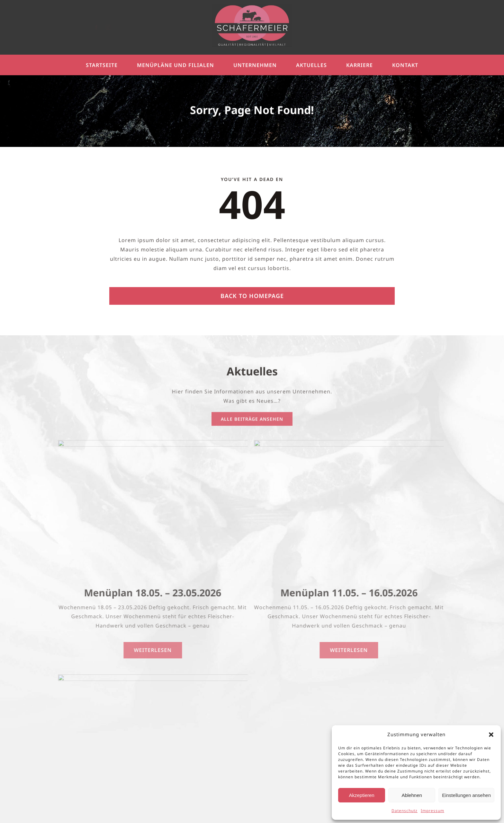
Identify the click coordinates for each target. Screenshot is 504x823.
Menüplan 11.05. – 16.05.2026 (345, 593)
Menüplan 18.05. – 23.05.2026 (149, 593)
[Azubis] (149, 677)
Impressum (432, 811)
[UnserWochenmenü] (149, 443)
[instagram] (114, 27)
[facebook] (102, 27)
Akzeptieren (361, 795)
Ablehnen (412, 795)
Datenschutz (405, 811)
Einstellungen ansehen (466, 795)
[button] (491, 735)
